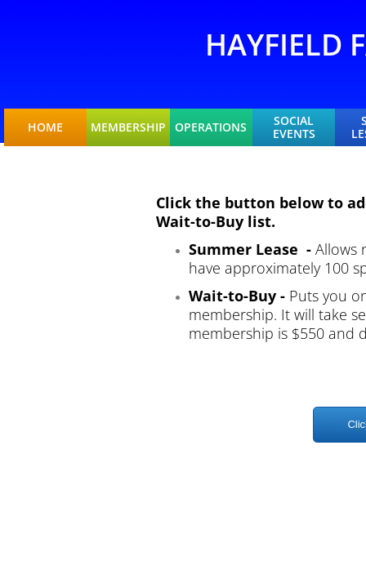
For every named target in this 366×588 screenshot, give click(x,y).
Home (45, 127)
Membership (128, 127)
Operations (211, 127)
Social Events (294, 127)
